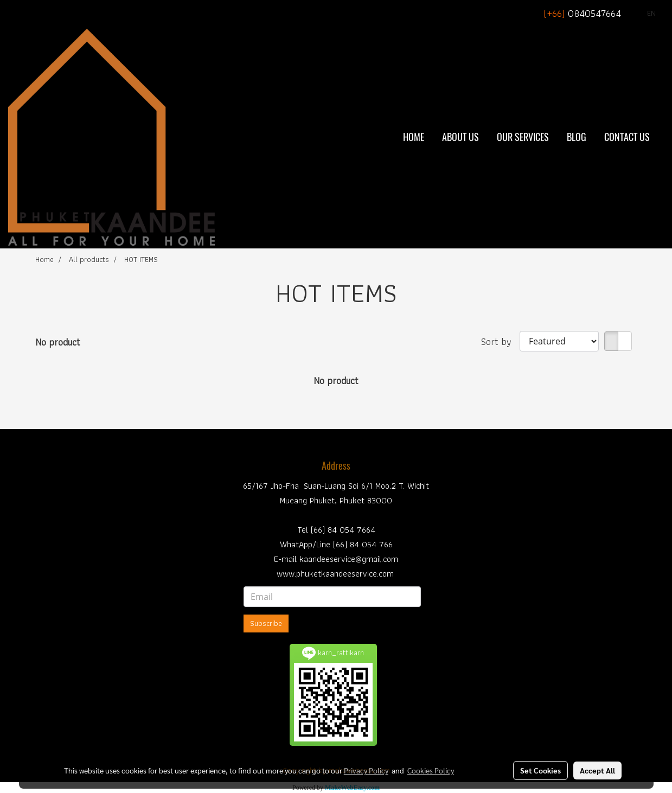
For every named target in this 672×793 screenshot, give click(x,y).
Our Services (523, 137)
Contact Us (627, 137)
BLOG (577, 137)
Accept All (597, 770)
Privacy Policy (366, 770)
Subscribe (266, 623)
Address (336, 466)
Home (414, 137)
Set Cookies (540, 770)
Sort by (500, 341)
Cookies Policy (431, 770)
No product (58, 342)
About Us (460, 137)
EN (645, 13)
